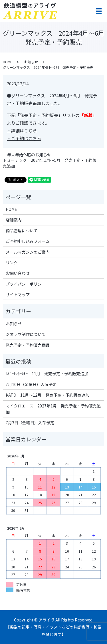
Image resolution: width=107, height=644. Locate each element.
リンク (12, 263)
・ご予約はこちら (24, 138)
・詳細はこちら (22, 131)
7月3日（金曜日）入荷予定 (30, 423)
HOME (8, 62)
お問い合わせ (18, 273)
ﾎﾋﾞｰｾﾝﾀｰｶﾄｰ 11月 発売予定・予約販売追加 (47, 374)
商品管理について (22, 231)
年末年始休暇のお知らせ (29, 155)
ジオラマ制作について (26, 334)
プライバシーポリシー (26, 284)
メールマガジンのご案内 (28, 252)
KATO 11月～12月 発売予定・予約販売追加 (48, 395)
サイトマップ (18, 294)
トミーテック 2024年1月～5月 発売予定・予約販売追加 (50, 163)
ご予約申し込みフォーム (28, 241)
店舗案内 (14, 220)
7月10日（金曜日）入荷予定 (31, 384)
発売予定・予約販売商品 (28, 345)
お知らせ (31, 62)
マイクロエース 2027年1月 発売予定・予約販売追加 (53, 409)
